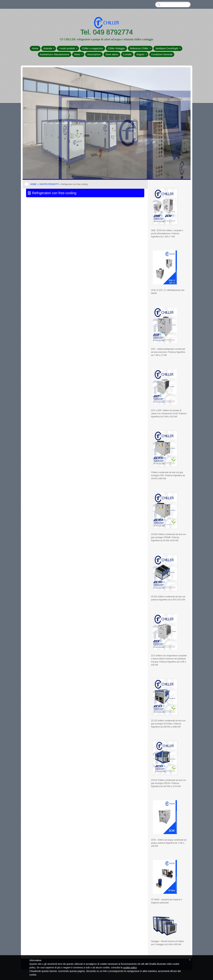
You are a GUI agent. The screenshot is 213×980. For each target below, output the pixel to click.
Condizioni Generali (162, 54)
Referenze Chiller (140, 48)
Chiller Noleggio (116, 48)
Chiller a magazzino (92, 48)
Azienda (49, 48)
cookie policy (130, 968)
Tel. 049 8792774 (106, 32)
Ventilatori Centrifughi (168, 48)
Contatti (127, 54)
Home (35, 48)
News (78, 54)
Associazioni (94, 54)
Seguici (142, 54)
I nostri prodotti (68, 48)
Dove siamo (112, 54)
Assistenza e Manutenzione (55, 54)
